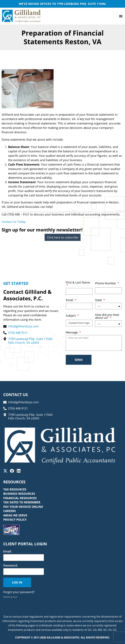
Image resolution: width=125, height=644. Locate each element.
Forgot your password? (19, 592)
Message (72, 333)
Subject (71, 316)
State (99, 300)
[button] (121, 16)
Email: (7, 551)
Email (70, 300)
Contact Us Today (14, 222)
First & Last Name (78, 283)
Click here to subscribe (63, 237)
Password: (10, 565)
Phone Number (106, 283)
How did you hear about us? (107, 316)
